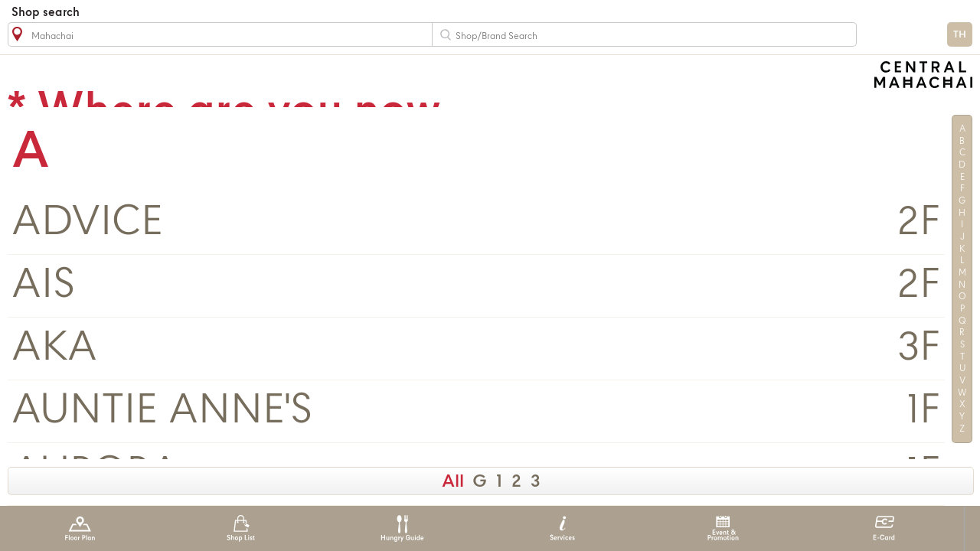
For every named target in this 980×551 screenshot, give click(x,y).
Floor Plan (80, 528)
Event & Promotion (723, 528)
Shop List (241, 528)
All (453, 482)
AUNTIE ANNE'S (162, 411)
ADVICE (87, 223)
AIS (43, 286)
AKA (54, 349)
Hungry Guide (402, 528)
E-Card (884, 528)
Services (562, 528)
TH (960, 35)
